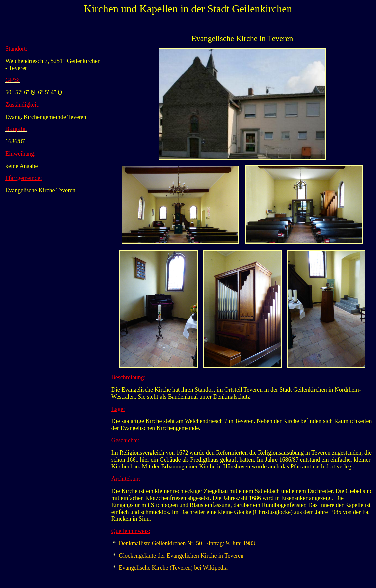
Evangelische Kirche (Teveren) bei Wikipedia (173, 568)
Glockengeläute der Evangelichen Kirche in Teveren (181, 556)
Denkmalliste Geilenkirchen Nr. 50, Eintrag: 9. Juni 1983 (187, 543)
